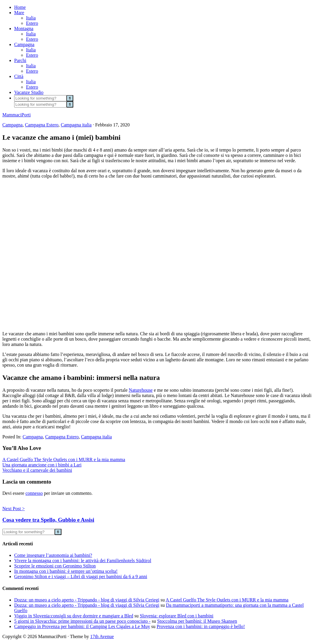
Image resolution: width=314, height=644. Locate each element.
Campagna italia (76, 125)
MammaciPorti (17, 115)
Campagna (12, 125)
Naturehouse (141, 390)
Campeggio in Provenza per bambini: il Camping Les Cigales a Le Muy (82, 626)
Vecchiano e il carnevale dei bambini (37, 470)
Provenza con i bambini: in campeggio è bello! (201, 626)
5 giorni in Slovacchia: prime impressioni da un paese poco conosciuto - (82, 621)
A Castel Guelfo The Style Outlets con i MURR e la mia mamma (64, 460)
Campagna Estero (42, 125)
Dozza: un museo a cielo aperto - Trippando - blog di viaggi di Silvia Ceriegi (87, 600)
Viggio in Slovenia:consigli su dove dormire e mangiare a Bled (74, 616)
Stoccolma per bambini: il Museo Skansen (197, 621)
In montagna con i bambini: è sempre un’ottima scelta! (66, 571)
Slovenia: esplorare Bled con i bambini (176, 616)
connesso (34, 493)
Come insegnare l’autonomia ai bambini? (53, 555)
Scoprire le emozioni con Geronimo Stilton (55, 566)
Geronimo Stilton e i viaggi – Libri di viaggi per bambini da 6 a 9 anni (81, 576)
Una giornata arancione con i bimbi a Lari (42, 465)
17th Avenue (102, 636)
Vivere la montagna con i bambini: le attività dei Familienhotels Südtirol (83, 561)
